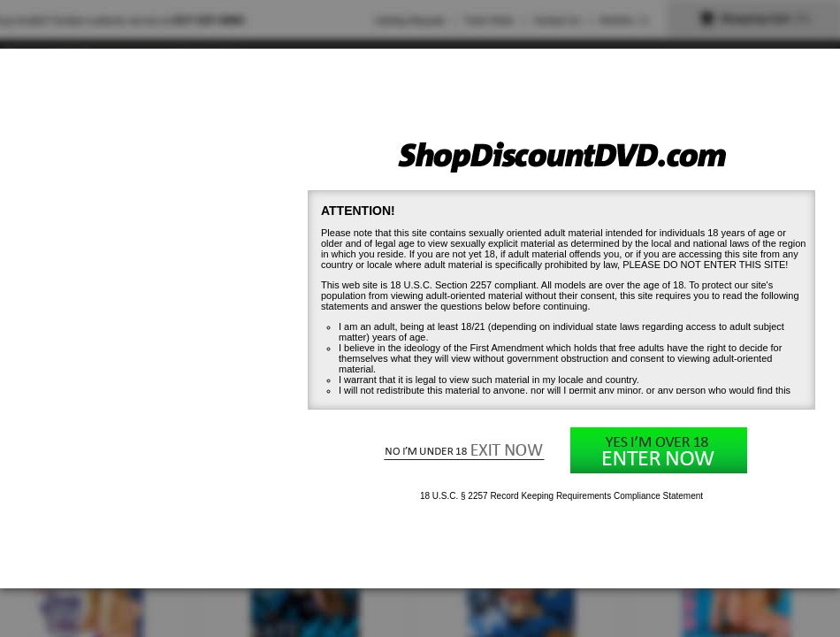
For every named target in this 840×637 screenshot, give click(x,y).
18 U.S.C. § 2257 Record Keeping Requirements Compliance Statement (561, 496)
